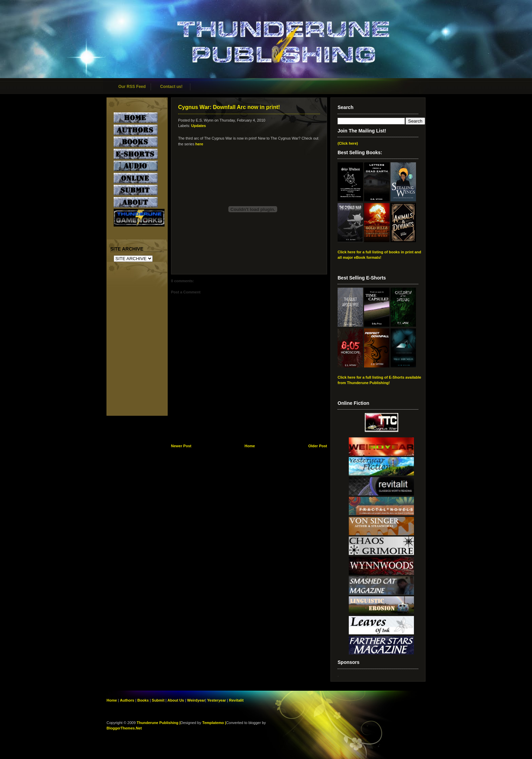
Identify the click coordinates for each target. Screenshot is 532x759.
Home (250, 446)
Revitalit (236, 700)
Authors (127, 700)
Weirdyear (196, 700)
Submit (158, 700)
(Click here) (348, 143)
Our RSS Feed (132, 87)
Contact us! (171, 87)
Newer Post (181, 446)
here (199, 144)
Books (143, 700)
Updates (199, 126)
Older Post (318, 446)
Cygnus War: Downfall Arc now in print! (229, 107)
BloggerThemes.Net (124, 728)
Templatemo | (214, 723)
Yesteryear (216, 700)
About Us (176, 700)
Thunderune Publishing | (159, 723)
